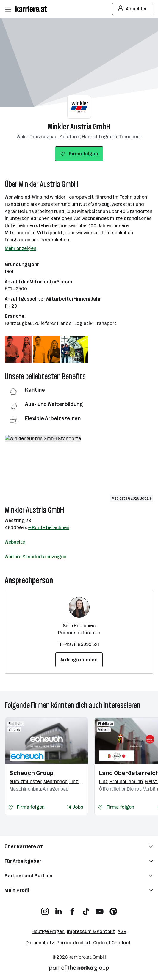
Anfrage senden (79, 660)
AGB (122, 931)
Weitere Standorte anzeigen (36, 557)
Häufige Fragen (48, 931)
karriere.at (80, 957)
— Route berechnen (49, 528)
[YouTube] (100, 909)
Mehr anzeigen (21, 248)
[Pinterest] (113, 909)
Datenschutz (40, 943)
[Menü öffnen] (8, 9)
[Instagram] (45, 909)
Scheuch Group (32, 773)
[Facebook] (72, 909)
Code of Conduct (112, 943)
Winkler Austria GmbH (79, 127)
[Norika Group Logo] (79, 969)
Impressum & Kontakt (91, 931)
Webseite (15, 542)
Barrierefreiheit (74, 943)
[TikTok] (86, 909)
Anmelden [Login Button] (133, 9)
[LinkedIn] (59, 909)
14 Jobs (75, 807)
